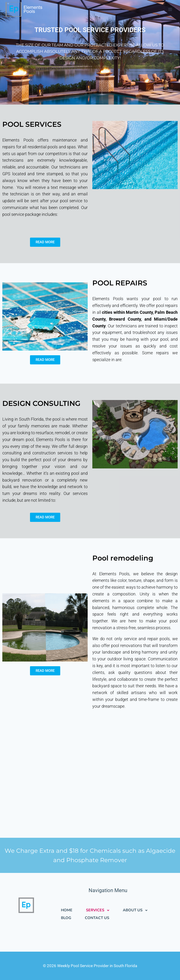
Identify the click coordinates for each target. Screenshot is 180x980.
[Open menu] (170, 9)
